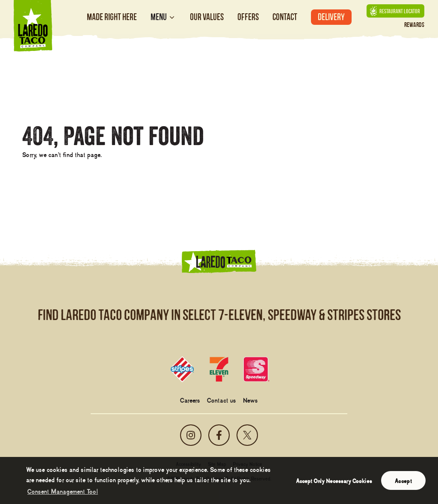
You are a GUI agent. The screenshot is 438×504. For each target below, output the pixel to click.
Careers (190, 400)
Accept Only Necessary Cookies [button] (334, 480)
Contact (285, 17)
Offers (248, 17)
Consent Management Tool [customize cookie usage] (63, 491)
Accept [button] (403, 480)
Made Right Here (112, 17)
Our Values (207, 17)
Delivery (331, 17)
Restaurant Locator (395, 11)
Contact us (222, 400)
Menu (163, 17)
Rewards (414, 25)
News (250, 400)
